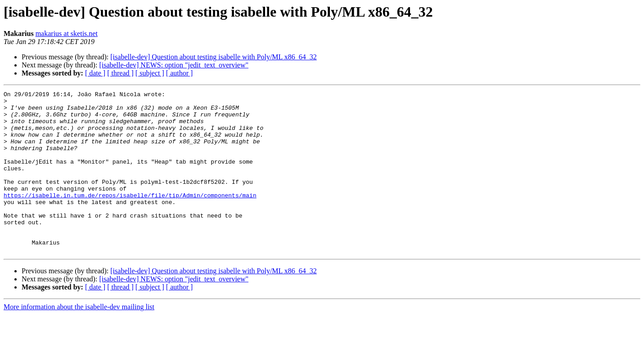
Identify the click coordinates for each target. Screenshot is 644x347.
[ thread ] (120, 73)
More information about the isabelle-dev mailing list (79, 339)
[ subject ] (150, 73)
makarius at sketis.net (67, 33)
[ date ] (95, 73)
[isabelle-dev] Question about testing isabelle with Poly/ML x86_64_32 (213, 57)
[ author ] (180, 73)
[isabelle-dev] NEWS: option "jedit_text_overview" (174, 65)
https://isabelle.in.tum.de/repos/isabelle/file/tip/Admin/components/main (130, 217)
